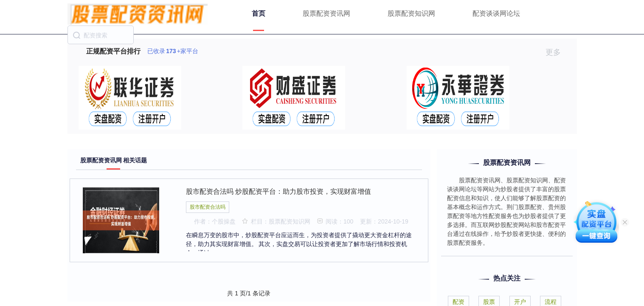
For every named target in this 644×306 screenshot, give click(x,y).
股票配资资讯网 (326, 13)
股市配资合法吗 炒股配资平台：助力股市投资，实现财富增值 (278, 191)
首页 (259, 13)
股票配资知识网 (411, 13)
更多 (557, 52)
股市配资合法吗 (208, 207)
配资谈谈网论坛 (496, 13)
